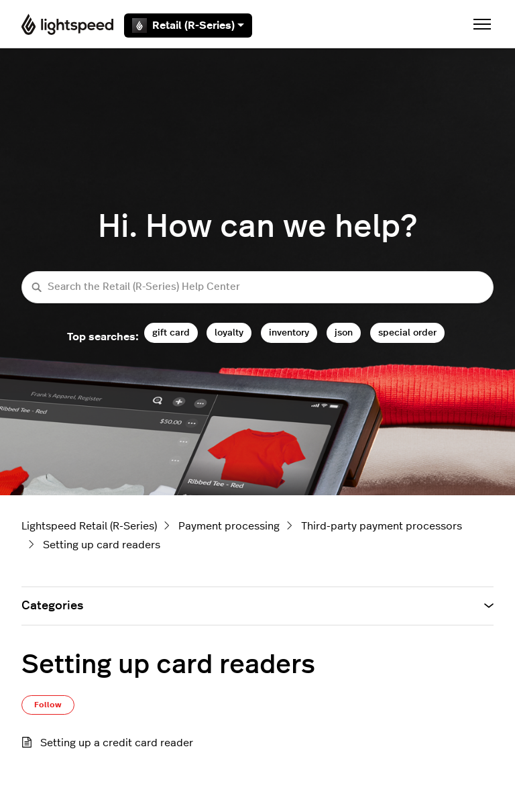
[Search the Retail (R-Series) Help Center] (257, 288)
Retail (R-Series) (188, 26)
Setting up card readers (102, 545)
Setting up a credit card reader (117, 743)
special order (407, 333)
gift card (171, 333)
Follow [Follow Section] (48, 705)
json (344, 333)
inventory (289, 333)
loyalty (229, 333)
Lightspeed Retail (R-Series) (89, 526)
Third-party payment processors (382, 526)
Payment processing (229, 526)
